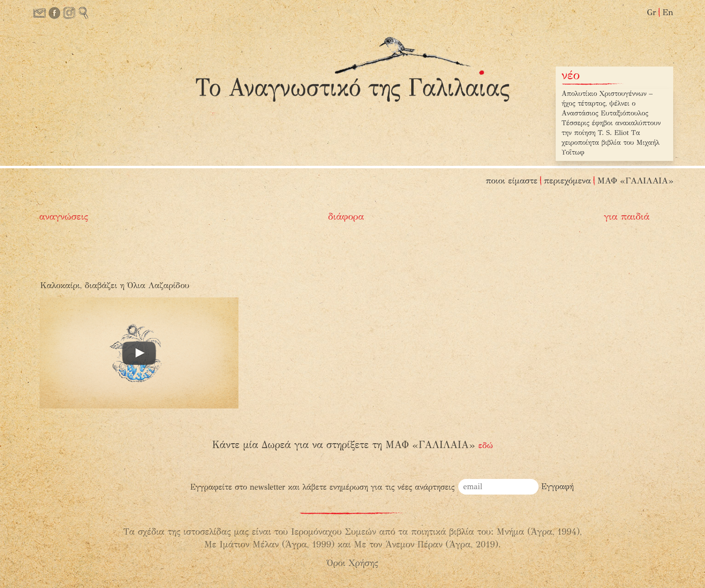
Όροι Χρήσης (353, 563)
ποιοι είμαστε (512, 181)
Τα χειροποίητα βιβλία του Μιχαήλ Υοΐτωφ (611, 143)
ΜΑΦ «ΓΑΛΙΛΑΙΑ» (635, 181)
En (668, 12)
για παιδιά (626, 216)
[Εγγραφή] (558, 487)
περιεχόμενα (567, 181)
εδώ (486, 445)
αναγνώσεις (64, 216)
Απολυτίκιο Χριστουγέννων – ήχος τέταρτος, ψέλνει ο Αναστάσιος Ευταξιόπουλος (607, 103)
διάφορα (346, 216)
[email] (498, 487)
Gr (651, 12)
